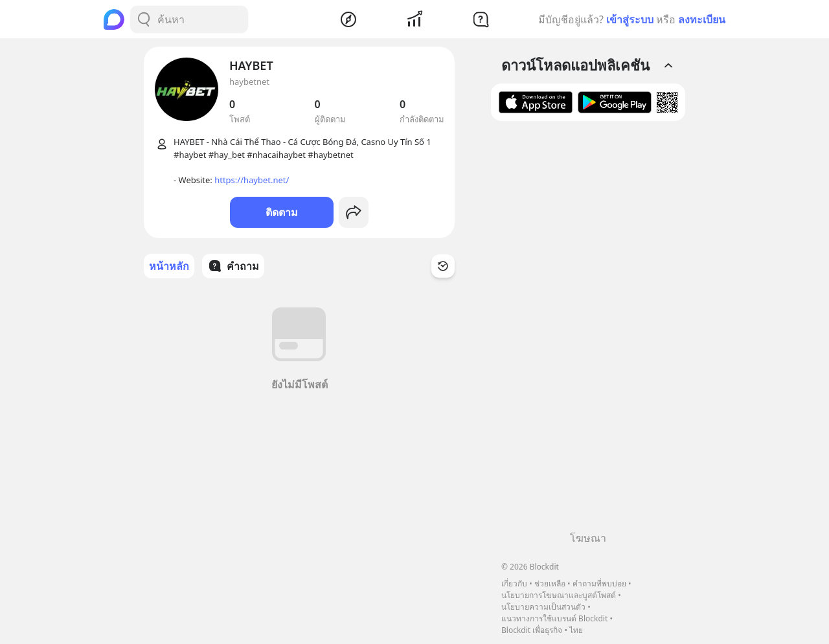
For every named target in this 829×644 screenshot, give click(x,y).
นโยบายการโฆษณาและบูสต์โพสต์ (559, 595)
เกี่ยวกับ (514, 583)
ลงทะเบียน (702, 19)
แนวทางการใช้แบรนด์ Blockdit (554, 618)
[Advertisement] (588, 331)
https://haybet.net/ (252, 180)
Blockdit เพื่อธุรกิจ (532, 630)
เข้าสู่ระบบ (630, 19)
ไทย (576, 630)
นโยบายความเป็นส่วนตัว (543, 607)
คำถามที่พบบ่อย (599, 583)
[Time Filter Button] (443, 266)
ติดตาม (282, 212)
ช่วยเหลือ (550, 583)
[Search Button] (144, 19)
